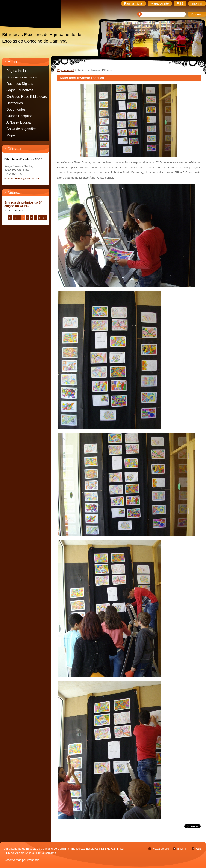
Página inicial (17, 71)
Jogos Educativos (20, 90)
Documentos (16, 109)
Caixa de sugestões (21, 129)
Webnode (33, 860)
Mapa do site (161, 849)
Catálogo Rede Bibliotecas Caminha (27, 97)
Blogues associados (22, 77)
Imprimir (182, 849)
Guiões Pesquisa (19, 116)
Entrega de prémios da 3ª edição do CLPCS (23, 204)
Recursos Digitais (20, 84)
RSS (199, 849)
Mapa (11, 135)
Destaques (15, 103)
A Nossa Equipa (19, 122)
